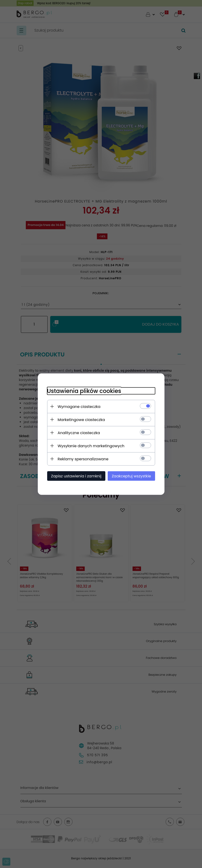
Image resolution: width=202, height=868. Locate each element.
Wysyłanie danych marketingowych (91, 446)
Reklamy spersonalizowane (83, 459)
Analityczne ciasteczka (79, 433)
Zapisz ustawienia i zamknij (76, 476)
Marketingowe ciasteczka (81, 419)
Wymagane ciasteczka (79, 406)
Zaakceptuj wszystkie (131, 476)
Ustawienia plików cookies (84, 391)
